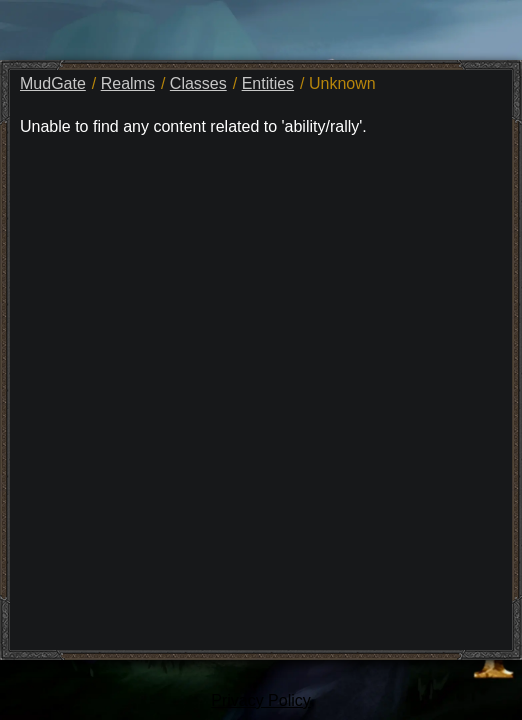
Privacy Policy (261, 700)
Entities (268, 83)
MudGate (53, 83)
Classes (198, 83)
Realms (128, 83)
